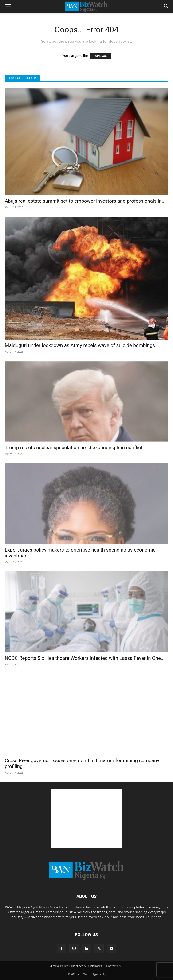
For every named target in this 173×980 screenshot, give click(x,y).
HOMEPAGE (100, 56)
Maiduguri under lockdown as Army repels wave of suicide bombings (80, 345)
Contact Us (113, 966)
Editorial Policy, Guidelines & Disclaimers (75, 966)
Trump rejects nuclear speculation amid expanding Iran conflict (74, 448)
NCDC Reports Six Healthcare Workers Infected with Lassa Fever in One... (85, 658)
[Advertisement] (86, 818)
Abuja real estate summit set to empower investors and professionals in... (85, 201)
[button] (8, 6)
